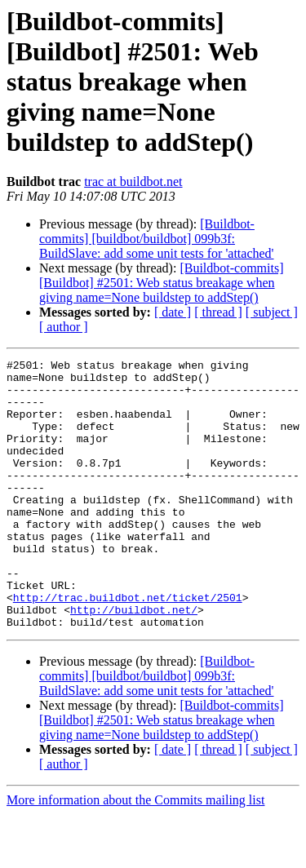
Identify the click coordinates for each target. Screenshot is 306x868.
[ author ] (64, 327)
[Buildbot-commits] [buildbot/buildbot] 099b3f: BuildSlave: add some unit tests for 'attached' (156, 239)
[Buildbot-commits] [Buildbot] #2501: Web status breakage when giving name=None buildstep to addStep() (162, 283)
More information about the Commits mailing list (135, 854)
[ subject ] (272, 312)
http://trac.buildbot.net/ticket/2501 (128, 646)
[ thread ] (218, 312)
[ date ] (173, 312)
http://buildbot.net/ (134, 661)
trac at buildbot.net (133, 182)
